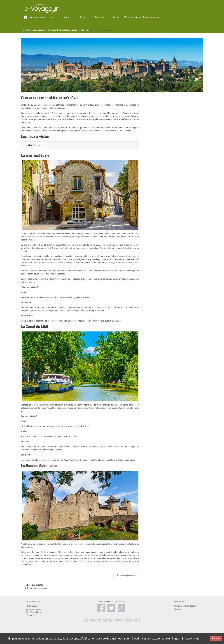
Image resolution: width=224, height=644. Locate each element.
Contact (177, 606)
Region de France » (65, 30)
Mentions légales (188, 606)
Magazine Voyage (133, 17)
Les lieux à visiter (33, 145)
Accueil (26, 30)
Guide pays (100, 17)
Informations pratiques (37, 588)
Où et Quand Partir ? (35, 612)
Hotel (52, 17)
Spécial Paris (31, 615)
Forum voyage (32, 606)
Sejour (83, 17)
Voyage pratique (38, 17)
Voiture (67, 17)
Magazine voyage (34, 609)
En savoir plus (191, 638)
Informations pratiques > (126, 575)
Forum (116, 17)
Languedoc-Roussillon (80, 30)
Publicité (177, 609)
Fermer (216, 638)
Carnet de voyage (152, 17)
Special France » (51, 30)
